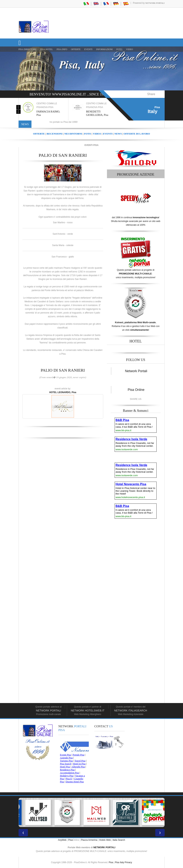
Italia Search (119, 840)
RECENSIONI (55, 134)
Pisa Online (136, 390)
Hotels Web (105, 840)
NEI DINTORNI (73, 134)
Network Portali (155, 3)
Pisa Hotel (47, 49)
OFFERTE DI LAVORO (137, 134)
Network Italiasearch (131, 711)
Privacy (128, 862)
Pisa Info (62, 49)
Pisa (70, 840)
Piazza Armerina (89, 840)
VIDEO (129, 49)
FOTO (119, 49)
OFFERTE (76, 49)
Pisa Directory (28, 49)
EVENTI (88, 49)
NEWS (118, 134)
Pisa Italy (119, 862)
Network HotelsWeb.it (88, 711)
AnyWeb (62, 840)
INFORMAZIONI (104, 49)
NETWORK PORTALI (104, 847)
